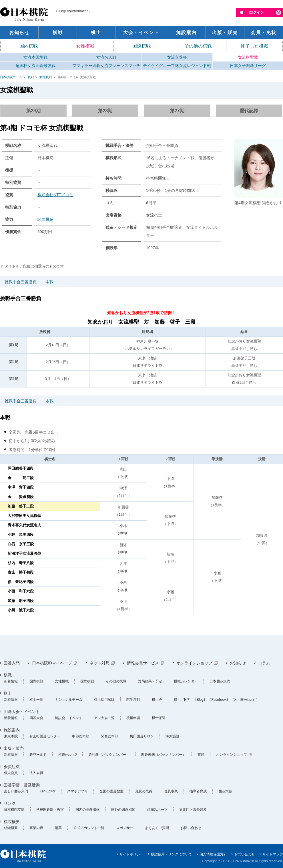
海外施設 (172, 736)
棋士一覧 (36, 700)
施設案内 (12, 730)
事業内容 (36, 828)
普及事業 (171, 791)
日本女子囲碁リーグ (248, 66)
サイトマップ (273, 854)
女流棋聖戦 (248, 57)
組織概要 (11, 828)
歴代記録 (249, 111)
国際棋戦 (141, 46)
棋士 (8, 693)
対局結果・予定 (150, 681)
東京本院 (11, 736)
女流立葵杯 (177, 57)
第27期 (177, 111)
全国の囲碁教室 (111, 791)
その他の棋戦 (198, 46)
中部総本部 (81, 736)
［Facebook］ (219, 700)
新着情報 (11, 681)
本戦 (49, 282)
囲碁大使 (225, 791)
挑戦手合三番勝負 (21, 282)
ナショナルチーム (69, 700)
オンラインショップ (194, 663)
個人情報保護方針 (213, 854)
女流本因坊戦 (35, 57)
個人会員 (11, 773)
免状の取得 (144, 791)
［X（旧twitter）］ (245, 700)
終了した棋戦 (254, 46)
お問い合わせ (191, 828)
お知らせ (238, 663)
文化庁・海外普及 (193, 810)
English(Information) (74, 11)
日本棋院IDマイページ (52, 663)
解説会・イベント (69, 718)
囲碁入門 (12, 663)
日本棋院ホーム (11, 77)
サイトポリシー (131, 854)
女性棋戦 (85, 46)
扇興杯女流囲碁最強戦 (35, 66)
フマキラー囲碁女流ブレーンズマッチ (106, 66)
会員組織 (12, 767)
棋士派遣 (159, 718)
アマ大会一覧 (104, 718)
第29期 (33, 111)
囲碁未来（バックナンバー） (164, 755)
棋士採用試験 (104, 700)
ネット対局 (99, 663)
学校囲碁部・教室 (50, 810)
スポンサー (125, 828)
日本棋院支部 (14, 810)
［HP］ (187, 700)
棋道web (65, 755)
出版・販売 (14, 748)
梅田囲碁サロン (142, 736)
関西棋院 (45, 219)
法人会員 (36, 773)
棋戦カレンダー (186, 681)
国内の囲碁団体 (87, 810)
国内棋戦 (29, 46)
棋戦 (31, 77)
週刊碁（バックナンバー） (109, 755)
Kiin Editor (48, 791)
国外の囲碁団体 (123, 810)
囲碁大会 (36, 718)
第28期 (105, 111)
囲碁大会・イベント (22, 712)
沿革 (58, 828)
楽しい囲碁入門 (16, 791)
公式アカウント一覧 (89, 828)
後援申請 (133, 718)
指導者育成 (198, 791)
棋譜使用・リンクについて (172, 854)
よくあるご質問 (157, 828)
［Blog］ (200, 700)
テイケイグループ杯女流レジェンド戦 (177, 66)
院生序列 (133, 700)
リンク (10, 803)
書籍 (201, 755)
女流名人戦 (106, 57)
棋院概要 (12, 822)
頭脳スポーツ (157, 810)
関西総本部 (109, 736)
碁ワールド (38, 755)
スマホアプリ (77, 791)
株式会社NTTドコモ (55, 195)
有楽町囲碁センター (45, 736)
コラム (264, 663)
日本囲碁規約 (220, 681)
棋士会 (157, 700)
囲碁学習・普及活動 (22, 785)
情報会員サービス (143, 663)
